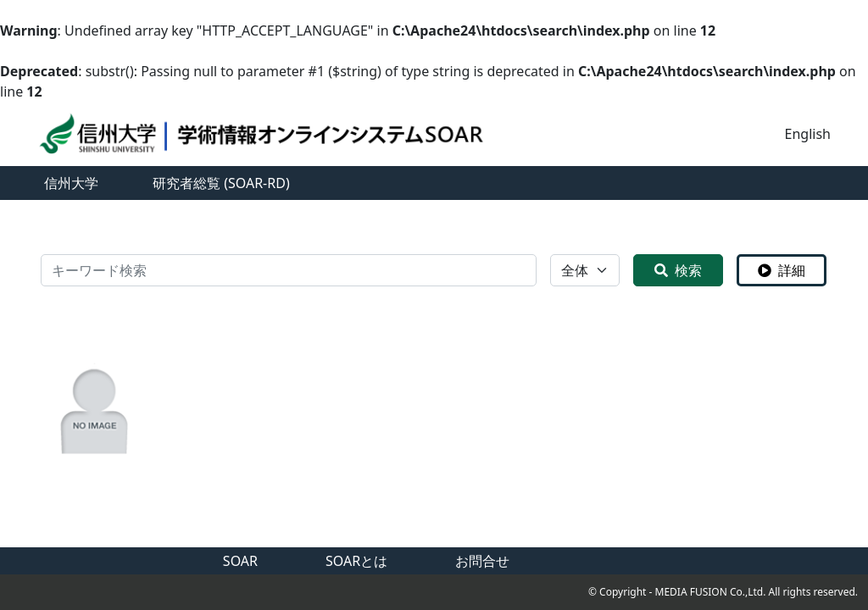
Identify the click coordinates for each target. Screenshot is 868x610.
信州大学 (71, 183)
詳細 (782, 270)
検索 (678, 270)
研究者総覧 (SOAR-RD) (221, 183)
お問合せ (482, 561)
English (808, 134)
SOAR (240, 561)
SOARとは (356, 561)
